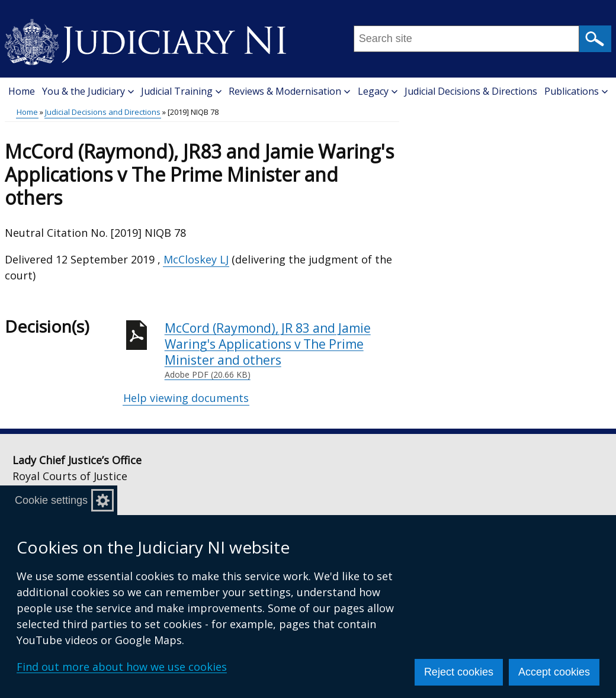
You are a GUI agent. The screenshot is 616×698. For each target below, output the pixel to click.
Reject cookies (459, 672)
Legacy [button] (378, 91)
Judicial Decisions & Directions (471, 91)
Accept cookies (554, 672)
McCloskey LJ (196, 259)
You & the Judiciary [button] (88, 91)
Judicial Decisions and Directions (103, 112)
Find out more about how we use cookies (122, 667)
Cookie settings (51, 500)
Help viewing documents (186, 398)
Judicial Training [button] (181, 91)
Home (22, 91)
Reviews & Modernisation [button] (289, 91)
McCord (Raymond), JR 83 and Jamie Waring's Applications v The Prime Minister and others (282, 350)
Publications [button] (576, 91)
